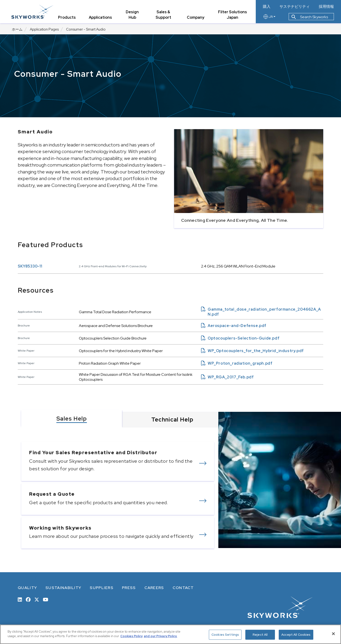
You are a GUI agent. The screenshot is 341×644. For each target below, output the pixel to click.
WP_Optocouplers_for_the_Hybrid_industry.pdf (252, 351)
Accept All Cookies (296, 635)
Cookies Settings (225, 635)
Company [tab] (196, 18)
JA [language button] (269, 17)
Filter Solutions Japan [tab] (233, 15)
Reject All (260, 635)
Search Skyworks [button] (310, 17)
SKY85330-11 (30, 266)
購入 (267, 7)
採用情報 (326, 7)
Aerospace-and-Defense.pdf (234, 326)
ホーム (17, 29)
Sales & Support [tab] (164, 15)
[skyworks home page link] (33, 12)
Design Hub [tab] (133, 15)
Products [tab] (67, 18)
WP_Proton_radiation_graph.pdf (237, 363)
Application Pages (44, 29)
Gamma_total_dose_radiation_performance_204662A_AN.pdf (261, 312)
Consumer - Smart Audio (86, 29)
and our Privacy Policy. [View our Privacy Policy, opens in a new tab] (160, 636)
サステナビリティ (295, 7)
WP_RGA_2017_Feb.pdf (227, 377)
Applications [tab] (101, 18)
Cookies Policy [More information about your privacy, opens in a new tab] (131, 636)
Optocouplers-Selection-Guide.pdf (240, 338)
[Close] (333, 634)
